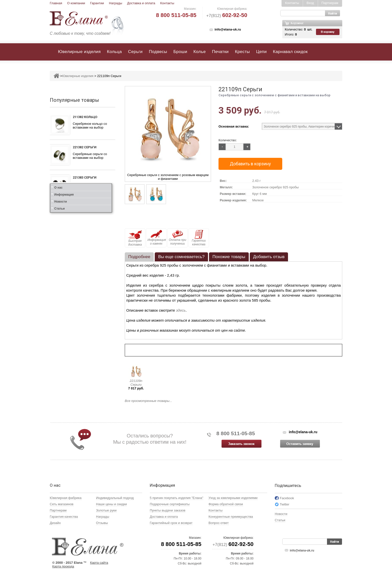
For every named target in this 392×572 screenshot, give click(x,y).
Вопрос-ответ (219, 523)
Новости (60, 348)
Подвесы (158, 52)
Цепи (261, 52)
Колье (200, 52)
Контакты (167, 3)
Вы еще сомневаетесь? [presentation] (181, 257)
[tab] (139, 257)
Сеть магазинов (62, 504)
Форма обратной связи (226, 504)
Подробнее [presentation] (139, 257)
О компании (76, 3)
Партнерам (330, 3)
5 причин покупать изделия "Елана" (176, 498)
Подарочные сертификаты (170, 504)
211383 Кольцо (85, 208)
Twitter (284, 504)
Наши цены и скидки (111, 504)
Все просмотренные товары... (148, 401)
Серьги (135, 52)
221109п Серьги (136, 383)
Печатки (220, 52)
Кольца (114, 52)
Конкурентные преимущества (231, 517)
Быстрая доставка (135, 238)
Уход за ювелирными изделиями (233, 498)
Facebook (287, 498)
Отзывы (102, 523)
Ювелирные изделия (79, 52)
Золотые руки (106, 510)
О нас (58, 334)
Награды (116, 3)
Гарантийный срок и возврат (171, 523)
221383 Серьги (85, 177)
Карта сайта (99, 563)
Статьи (59, 355)
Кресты (242, 52)
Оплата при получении (177, 238)
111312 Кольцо (85, 238)
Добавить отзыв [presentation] (269, 257)
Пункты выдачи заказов (167, 510)
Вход (310, 3)
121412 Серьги (85, 300)
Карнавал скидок (290, 52)
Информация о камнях (157, 238)
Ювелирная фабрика (66, 498)
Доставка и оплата (141, 3)
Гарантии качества (199, 238)
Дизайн (55, 523)
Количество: (228, 140)
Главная (56, 3)
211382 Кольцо (85, 117)
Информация (64, 341)
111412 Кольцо (85, 269)
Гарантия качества (64, 517)
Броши (180, 52)
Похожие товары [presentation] (229, 257)
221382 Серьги (85, 147)
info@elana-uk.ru (228, 29)
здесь (181, 310)
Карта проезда (63, 566)
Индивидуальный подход (115, 498)
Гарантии (97, 3)
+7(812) (227, 16)
